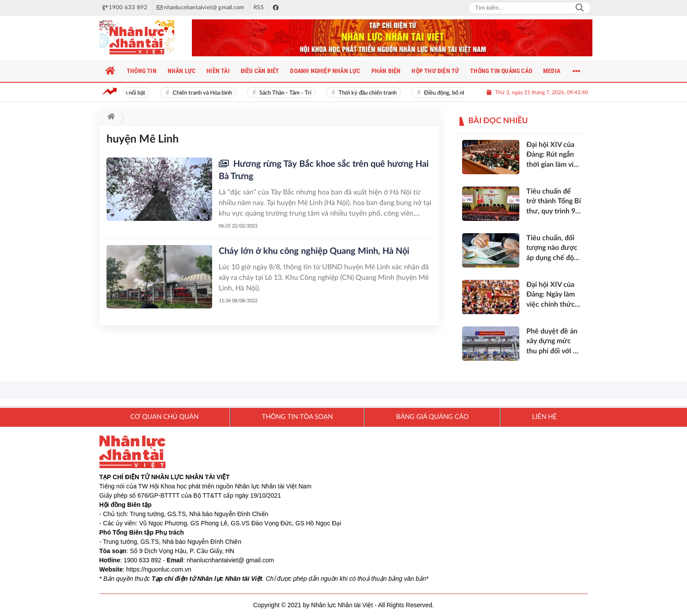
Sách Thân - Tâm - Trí (288, 93)
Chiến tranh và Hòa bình (205, 93)
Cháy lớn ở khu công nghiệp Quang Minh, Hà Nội (314, 251)
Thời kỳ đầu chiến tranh (370, 93)
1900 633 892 (143, 560)
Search (580, 8)
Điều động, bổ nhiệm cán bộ (461, 93)
